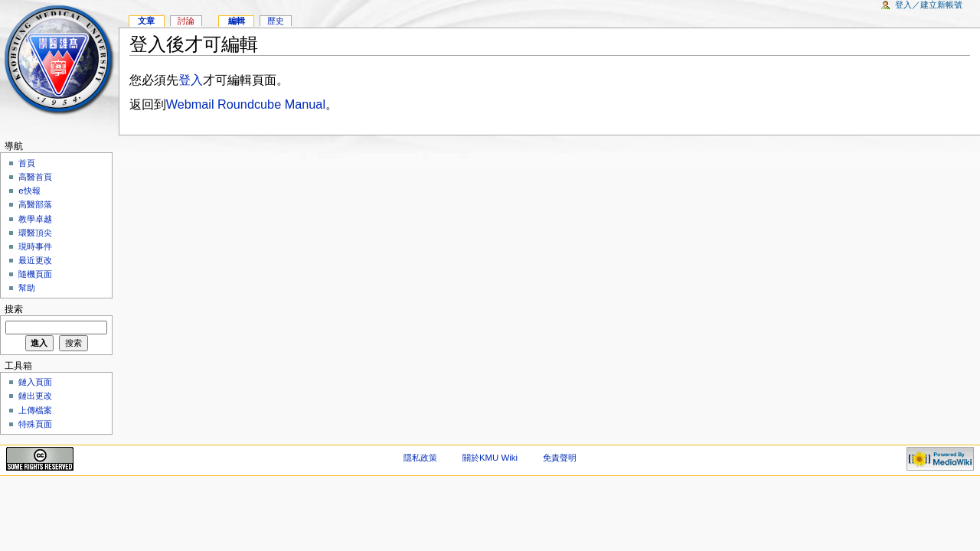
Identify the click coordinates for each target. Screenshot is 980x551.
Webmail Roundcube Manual (246, 104)
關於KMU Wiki (490, 458)
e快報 (29, 191)
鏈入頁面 (35, 382)
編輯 (237, 21)
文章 (146, 21)
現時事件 (35, 246)
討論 (186, 21)
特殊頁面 (35, 424)
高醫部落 (35, 204)
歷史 (276, 21)
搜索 (14, 309)
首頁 (27, 163)
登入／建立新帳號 (929, 5)
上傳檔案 (35, 410)
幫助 (27, 288)
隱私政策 (420, 458)
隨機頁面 (35, 274)
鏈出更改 (35, 396)
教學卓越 (35, 219)
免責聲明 (560, 458)
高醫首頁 (35, 177)
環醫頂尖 (35, 233)
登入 (191, 80)
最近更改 (35, 260)
